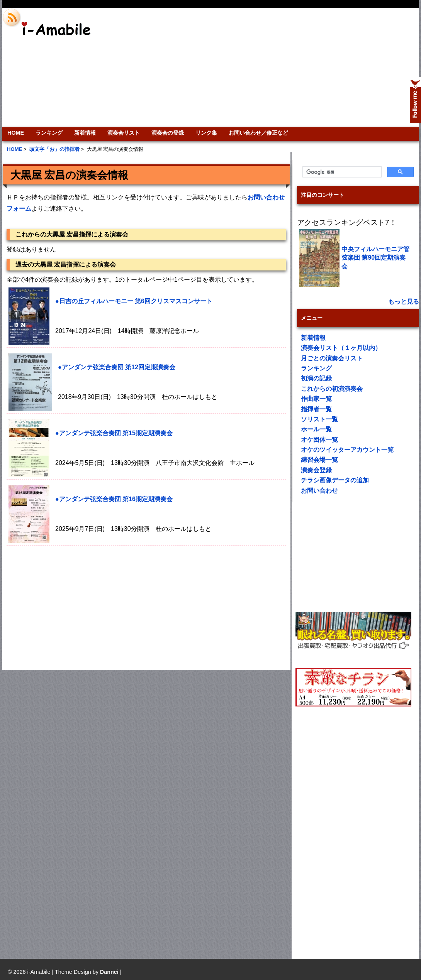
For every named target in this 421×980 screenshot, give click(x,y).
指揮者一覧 (316, 409)
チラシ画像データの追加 (335, 480)
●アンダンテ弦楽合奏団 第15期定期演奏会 (114, 433)
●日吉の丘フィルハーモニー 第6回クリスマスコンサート (134, 301)
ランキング (49, 133)
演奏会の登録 (168, 133)
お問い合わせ (319, 491)
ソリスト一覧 (319, 419)
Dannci (109, 972)
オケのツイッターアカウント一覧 (347, 450)
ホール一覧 (316, 429)
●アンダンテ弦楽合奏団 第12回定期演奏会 (117, 367)
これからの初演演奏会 (332, 389)
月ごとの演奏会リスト (332, 358)
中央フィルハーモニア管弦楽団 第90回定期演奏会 (375, 258)
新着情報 (85, 133)
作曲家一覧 (316, 399)
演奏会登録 (316, 470)
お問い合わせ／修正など (258, 133)
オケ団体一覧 (319, 440)
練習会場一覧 (319, 460)
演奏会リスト (124, 133)
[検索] (341, 172)
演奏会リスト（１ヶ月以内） (341, 348)
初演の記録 (316, 378)
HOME (16, 133)
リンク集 (206, 133)
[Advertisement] (321, 68)
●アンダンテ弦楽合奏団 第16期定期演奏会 (114, 499)
